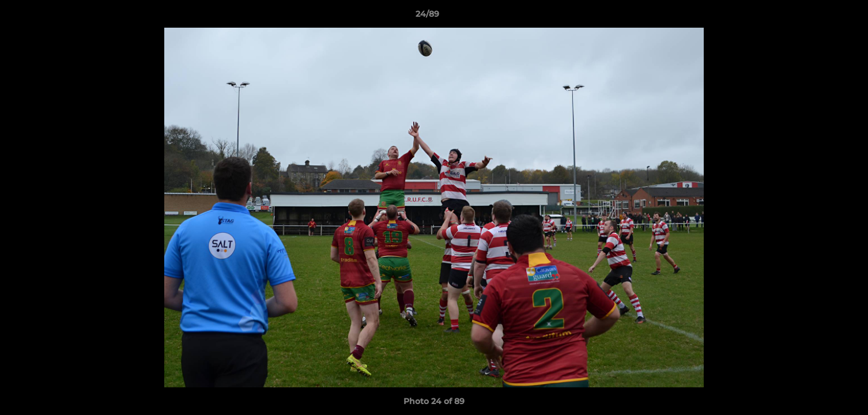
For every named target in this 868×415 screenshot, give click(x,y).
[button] (820, 17)
